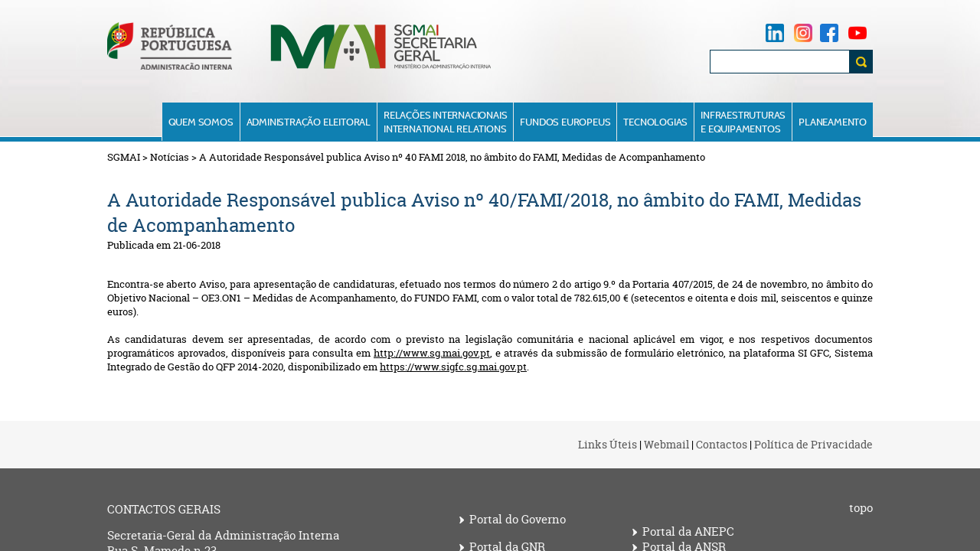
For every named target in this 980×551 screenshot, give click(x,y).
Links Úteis (608, 444)
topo (861, 508)
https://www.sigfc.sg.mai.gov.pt (453, 367)
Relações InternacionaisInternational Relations (445, 122)
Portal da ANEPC (688, 532)
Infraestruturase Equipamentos (743, 122)
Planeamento (833, 122)
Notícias (170, 157)
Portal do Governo (518, 520)
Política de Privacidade (813, 444)
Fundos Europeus (565, 122)
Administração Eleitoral (309, 122)
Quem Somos (201, 122)
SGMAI (124, 157)
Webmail (666, 444)
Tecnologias (655, 122)
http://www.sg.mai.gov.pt (432, 353)
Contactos (722, 444)
